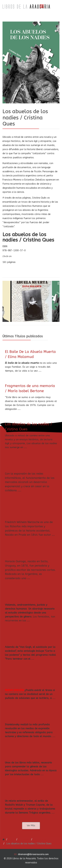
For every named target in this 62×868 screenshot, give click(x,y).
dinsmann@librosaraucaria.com (33, 854)
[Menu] (42, 7)
